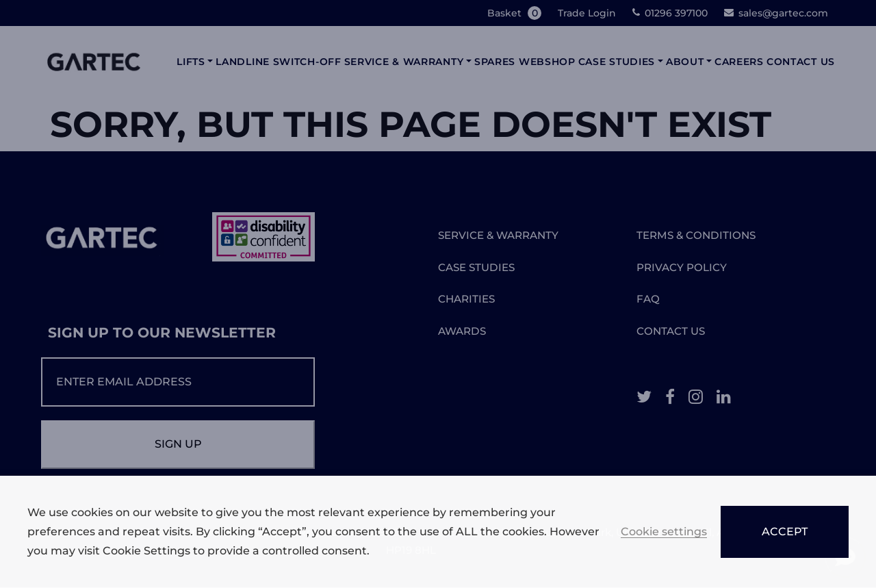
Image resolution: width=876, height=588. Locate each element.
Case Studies (617, 62)
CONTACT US (671, 331)
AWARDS (462, 331)
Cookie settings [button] (664, 532)
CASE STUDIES (476, 267)
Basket (516, 13)
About (685, 62)
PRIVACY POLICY (682, 267)
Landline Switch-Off (278, 62)
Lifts (191, 62)
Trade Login (587, 13)
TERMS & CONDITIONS (696, 235)
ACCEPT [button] (785, 532)
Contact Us (801, 62)
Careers (739, 62)
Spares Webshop (525, 62)
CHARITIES (466, 299)
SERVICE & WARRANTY (498, 235)
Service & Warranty (404, 62)
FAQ (648, 299)
